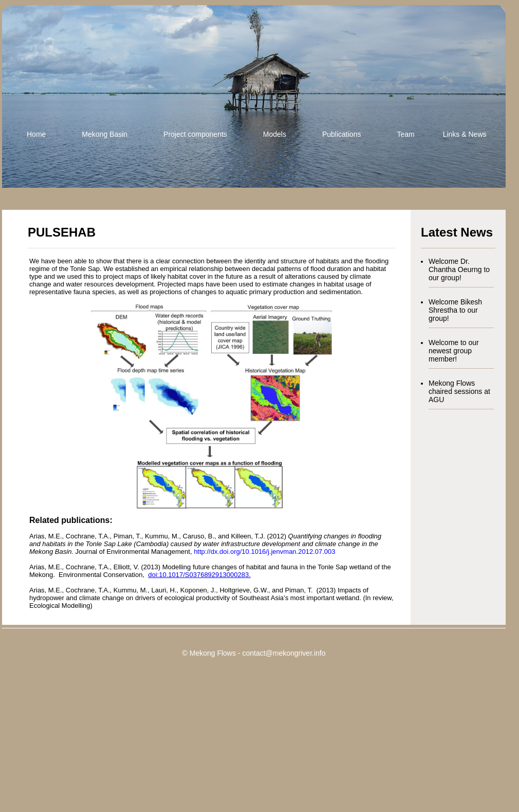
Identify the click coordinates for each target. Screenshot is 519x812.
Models (275, 134)
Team (405, 134)
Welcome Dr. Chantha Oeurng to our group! (459, 269)
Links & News (465, 134)
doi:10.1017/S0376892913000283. (199, 575)
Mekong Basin (105, 134)
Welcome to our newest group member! (454, 351)
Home (36, 134)
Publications (342, 134)
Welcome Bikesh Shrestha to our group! (455, 310)
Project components (195, 134)
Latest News (457, 232)
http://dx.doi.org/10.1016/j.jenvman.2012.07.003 (264, 552)
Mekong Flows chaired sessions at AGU (459, 391)
